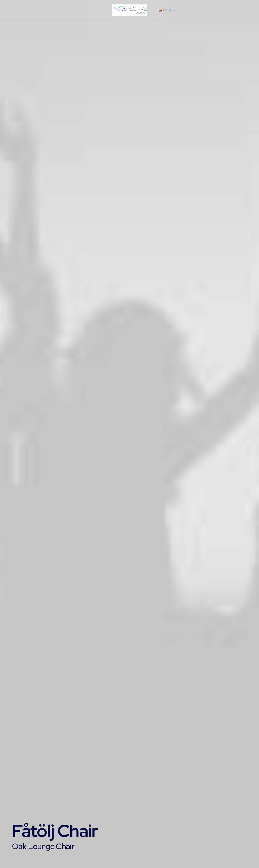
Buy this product (34, 817)
